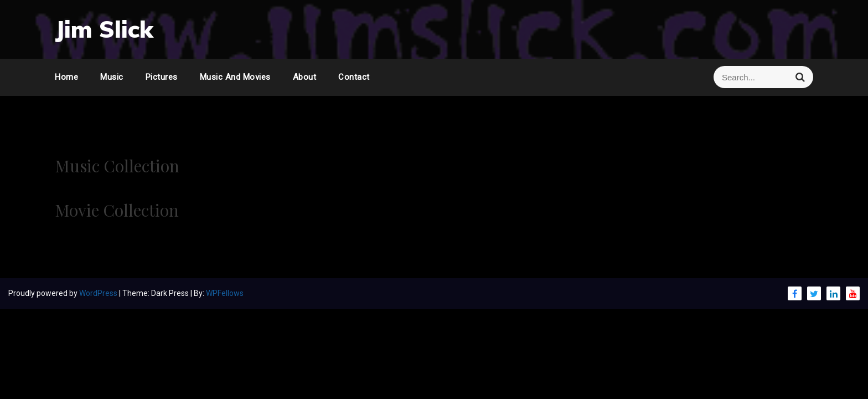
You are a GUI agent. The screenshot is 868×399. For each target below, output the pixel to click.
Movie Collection (117, 210)
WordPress (99, 293)
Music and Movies (235, 77)
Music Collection (117, 166)
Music (112, 77)
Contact (354, 77)
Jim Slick (104, 29)
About (305, 77)
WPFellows (225, 293)
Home (66, 77)
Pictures (162, 77)
